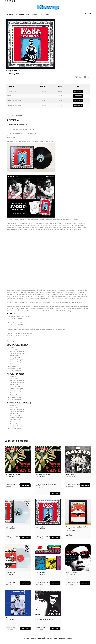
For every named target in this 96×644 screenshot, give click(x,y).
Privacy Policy (42, 639)
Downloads (19, 116)
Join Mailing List (52, 639)
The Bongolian (13, 73)
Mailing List (38, 15)
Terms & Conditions (30, 639)
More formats (10, 487)
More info (68, 538)
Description (10, 116)
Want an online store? (65, 639)
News (48, 15)
